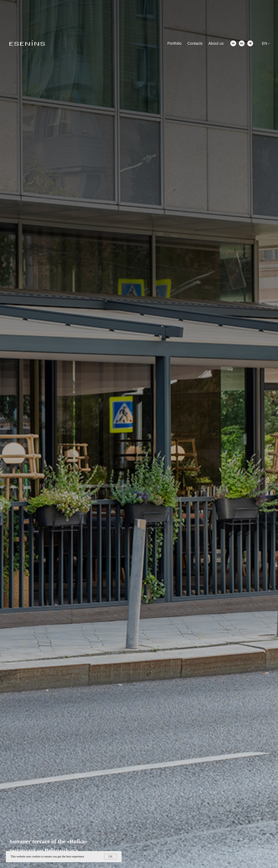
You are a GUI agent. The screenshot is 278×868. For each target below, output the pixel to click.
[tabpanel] (139, 434)
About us (216, 43)
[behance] (242, 43)
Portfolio (174, 43)
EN (264, 43)
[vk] (233, 43)
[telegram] (250, 43)
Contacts (195, 43)
